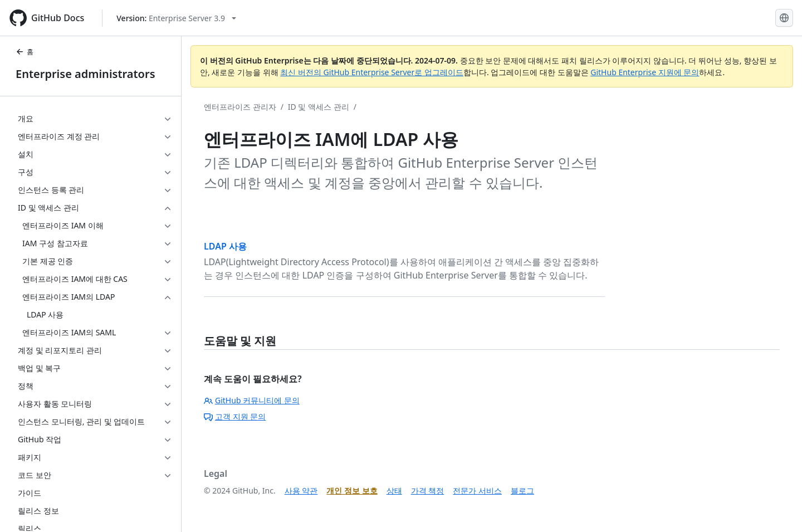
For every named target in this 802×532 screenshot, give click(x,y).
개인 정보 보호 (352, 490)
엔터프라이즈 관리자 (240, 107)
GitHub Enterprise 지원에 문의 (645, 72)
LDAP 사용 (225, 246)
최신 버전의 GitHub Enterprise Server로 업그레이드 (372, 72)
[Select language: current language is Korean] (784, 18)
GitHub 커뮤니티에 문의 (252, 400)
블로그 (522, 490)
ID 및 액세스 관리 (319, 107)
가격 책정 (428, 490)
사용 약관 (301, 490)
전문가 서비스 (477, 490)
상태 (394, 490)
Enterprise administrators (85, 74)
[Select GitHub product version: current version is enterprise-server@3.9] (176, 18)
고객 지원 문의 (235, 416)
